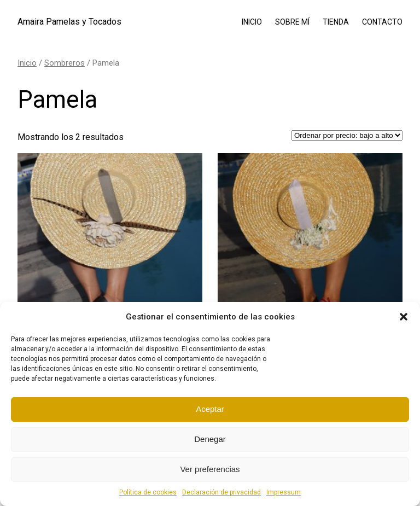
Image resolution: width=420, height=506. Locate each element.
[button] (404, 317)
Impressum (284, 492)
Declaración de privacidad (221, 492)
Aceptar (210, 409)
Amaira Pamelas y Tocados (69, 22)
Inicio (27, 63)
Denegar (210, 439)
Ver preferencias (210, 469)
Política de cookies (148, 492)
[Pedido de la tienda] (347, 135)
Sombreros (65, 63)
